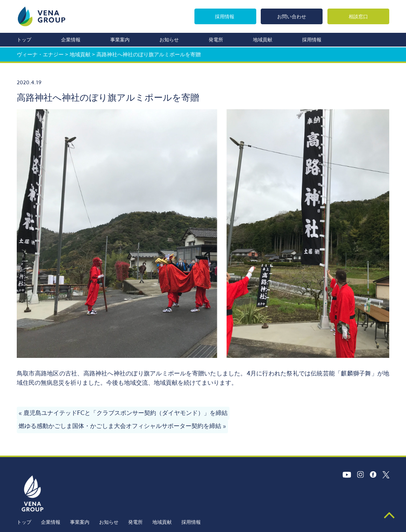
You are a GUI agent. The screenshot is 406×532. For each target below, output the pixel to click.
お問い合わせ (291, 16)
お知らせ (169, 40)
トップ (24, 40)
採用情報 (223, 16)
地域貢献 (263, 40)
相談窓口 (358, 16)
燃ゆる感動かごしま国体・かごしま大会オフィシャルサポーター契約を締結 (120, 426)
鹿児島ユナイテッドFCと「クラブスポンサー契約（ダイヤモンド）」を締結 (126, 413)
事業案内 (120, 40)
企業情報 (71, 40)
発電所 (216, 40)
